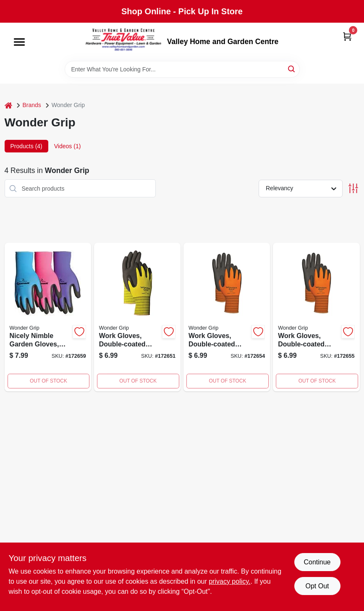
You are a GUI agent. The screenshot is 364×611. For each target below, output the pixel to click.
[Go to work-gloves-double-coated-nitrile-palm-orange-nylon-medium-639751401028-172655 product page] (316, 317)
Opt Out (317, 586)
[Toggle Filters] (353, 188)
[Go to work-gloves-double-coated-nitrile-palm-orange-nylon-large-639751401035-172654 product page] (227, 317)
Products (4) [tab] (26, 146)
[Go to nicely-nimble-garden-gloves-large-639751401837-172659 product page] (48, 317)
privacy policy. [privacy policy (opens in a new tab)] (229, 581)
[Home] (8, 105)
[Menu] (19, 42)
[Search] (292, 69)
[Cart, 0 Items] (347, 36)
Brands (32, 105)
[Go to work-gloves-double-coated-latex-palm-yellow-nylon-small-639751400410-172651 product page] (137, 317)
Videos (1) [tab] (68, 146)
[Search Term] (182, 69)
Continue (317, 562)
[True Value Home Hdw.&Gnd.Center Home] (123, 42)
